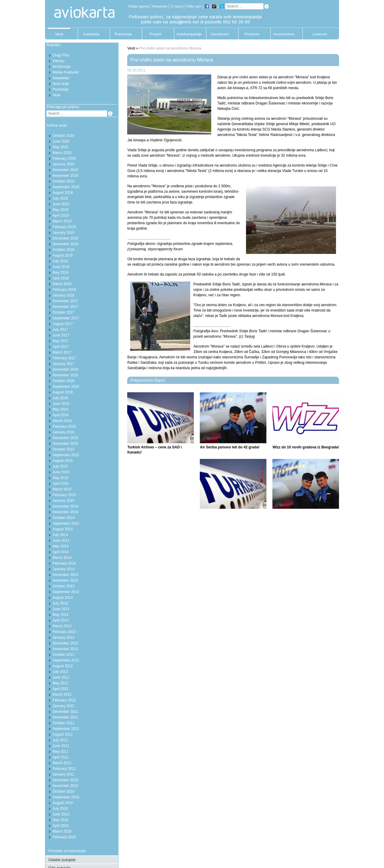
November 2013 (65, 580)
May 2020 (60, 147)
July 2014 (60, 535)
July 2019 (60, 198)
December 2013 (65, 575)
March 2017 (62, 352)
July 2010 (60, 809)
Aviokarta (91, 34)
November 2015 (65, 444)
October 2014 (63, 518)
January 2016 (63, 432)
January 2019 (63, 233)
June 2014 (61, 541)
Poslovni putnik (252, 36)
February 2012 (64, 700)
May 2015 (60, 478)
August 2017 (63, 324)
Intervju (58, 61)
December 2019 (65, 170)
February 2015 (64, 495)
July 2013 (60, 603)
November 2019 (65, 176)
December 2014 (65, 506)
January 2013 (63, 637)
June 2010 (61, 814)
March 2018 (62, 284)
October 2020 (63, 136)
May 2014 (60, 546)
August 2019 (63, 193)
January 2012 (63, 706)
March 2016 (62, 421)
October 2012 (63, 655)
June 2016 (61, 404)
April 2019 (61, 215)
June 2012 (61, 677)
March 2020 (62, 153)
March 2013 (62, 626)
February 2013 (64, 632)
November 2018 (65, 244)
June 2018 (61, 267)
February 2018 (64, 290)
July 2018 (60, 261)
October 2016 (63, 381)
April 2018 (61, 278)
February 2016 (64, 426)
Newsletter (160, 6)
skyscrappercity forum (165, 249)
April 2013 (61, 620)
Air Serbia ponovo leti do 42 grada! (230, 447)
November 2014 (65, 512)
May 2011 (60, 752)
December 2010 (65, 780)
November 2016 (65, 375)
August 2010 (63, 803)
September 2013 (66, 592)
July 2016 (60, 398)
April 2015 (61, 484)
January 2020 (63, 164)
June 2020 (61, 141)
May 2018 (60, 273)
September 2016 (66, 387)
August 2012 (63, 666)
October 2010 (63, 791)
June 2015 (61, 472)
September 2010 (66, 797)
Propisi (155, 34)
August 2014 (63, 529)
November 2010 (65, 786)
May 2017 (60, 341)
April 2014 (61, 552)
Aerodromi (220, 34)
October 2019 (63, 181)
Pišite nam (193, 6)
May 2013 (60, 615)
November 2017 (65, 307)
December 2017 (65, 301)
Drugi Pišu (61, 55)
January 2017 (63, 364)
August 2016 (63, 392)
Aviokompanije (187, 34)
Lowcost (320, 34)
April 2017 (61, 347)
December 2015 (65, 438)
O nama (177, 6)
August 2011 (63, 734)
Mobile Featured (66, 72)
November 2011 (65, 717)
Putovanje (123, 34)
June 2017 (61, 335)
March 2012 (62, 695)
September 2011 (66, 729)
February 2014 (64, 563)
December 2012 (65, 643)
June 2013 (61, 609)
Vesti (59, 34)
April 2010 (61, 826)
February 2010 (64, 837)
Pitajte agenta (138, 6)
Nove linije (61, 84)
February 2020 (64, 158)
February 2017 (64, 358)
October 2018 (63, 250)
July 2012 (60, 672)
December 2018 (65, 238)
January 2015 (63, 501)
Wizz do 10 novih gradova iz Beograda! (306, 447)
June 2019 (61, 204)
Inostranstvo (284, 34)
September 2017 (66, 318)
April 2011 (61, 757)
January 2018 (63, 295)
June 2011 (61, 746)
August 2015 (63, 461)
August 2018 (63, 255)
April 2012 (61, 689)
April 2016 (61, 415)
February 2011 (64, 769)
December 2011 (65, 712)
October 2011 (63, 723)
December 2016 (65, 369)
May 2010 (60, 820)
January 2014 (63, 569)
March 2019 (62, 221)
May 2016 (60, 409)
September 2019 (66, 187)
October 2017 (63, 312)
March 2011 (62, 763)
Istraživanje (62, 67)
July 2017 (60, 330)
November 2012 (65, 649)
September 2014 (66, 523)
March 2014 (62, 558)
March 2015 (62, 489)
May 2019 (60, 210)
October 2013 (63, 586)
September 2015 (66, 455)
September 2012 (66, 660)
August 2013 (63, 598)
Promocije (60, 89)
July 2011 (60, 740)
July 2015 (60, 466)
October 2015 (63, 449)
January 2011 (63, 774)
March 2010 (62, 831)
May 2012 (60, 683)
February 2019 (64, 227)
